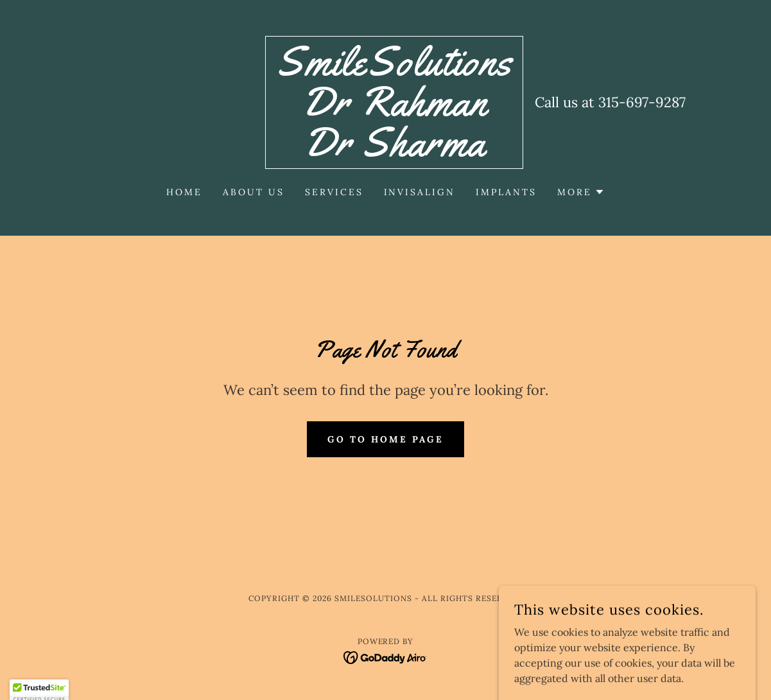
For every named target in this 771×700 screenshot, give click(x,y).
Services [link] (334, 192)
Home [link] (184, 192)
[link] (394, 152)
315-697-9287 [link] (642, 102)
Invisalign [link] (420, 192)
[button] (581, 192)
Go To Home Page (385, 439)
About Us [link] (254, 192)
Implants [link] (506, 192)
